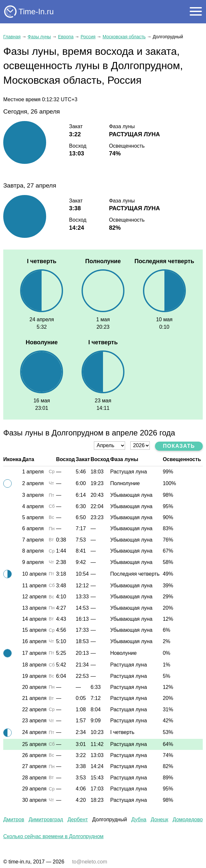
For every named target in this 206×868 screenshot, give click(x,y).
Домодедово (188, 819)
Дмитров (14, 819)
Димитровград (46, 819)
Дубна (139, 819)
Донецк (160, 819)
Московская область (124, 37)
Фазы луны (39, 37)
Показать (179, 446)
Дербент (78, 819)
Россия (88, 37)
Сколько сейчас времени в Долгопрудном (53, 836)
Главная (12, 37)
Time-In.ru (36, 12)
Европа (66, 37)
